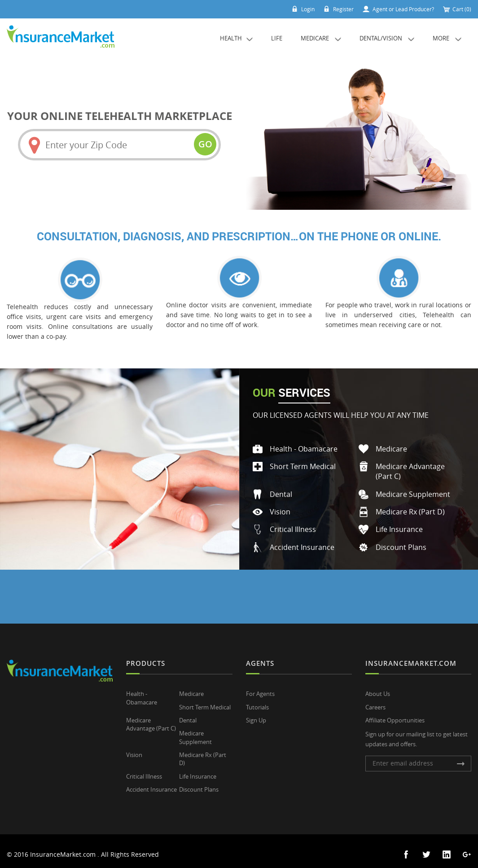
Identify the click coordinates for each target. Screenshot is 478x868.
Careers (375, 701)
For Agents (260, 688)
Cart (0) (457, 9)
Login (298, 9)
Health (236, 38)
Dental (281, 489)
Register (336, 9)
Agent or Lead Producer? (397, 9)
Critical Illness (293, 524)
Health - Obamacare (304, 444)
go (204, 144)
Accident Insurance (302, 542)
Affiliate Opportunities (395, 714)
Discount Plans (401, 542)
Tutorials (257, 701)
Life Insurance (399, 524)
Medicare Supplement (413, 489)
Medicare (321, 38)
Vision (280, 507)
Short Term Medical (303, 461)
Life (277, 38)
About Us (378, 688)
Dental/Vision (387, 38)
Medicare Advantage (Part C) (151, 718)
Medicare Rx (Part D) (410, 507)
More (447, 38)
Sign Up (256, 714)
